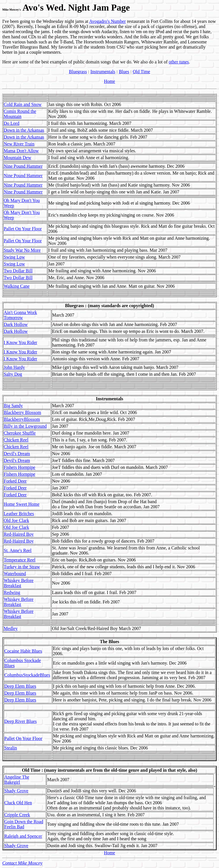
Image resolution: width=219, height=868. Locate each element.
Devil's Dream (17, 454)
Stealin (11, 748)
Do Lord (12, 123)
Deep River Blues (21, 721)
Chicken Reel (16, 440)
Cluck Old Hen (18, 803)
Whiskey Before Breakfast (19, 583)
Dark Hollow (16, 324)
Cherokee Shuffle (20, 433)
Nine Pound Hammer (23, 166)
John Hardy (14, 367)
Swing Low (14, 257)
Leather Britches (19, 514)
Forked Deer (15, 481)
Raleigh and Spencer (23, 836)
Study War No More (22, 250)
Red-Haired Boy (19, 534)
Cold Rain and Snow (23, 104)
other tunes (179, 62)
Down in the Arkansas (24, 130)
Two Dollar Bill (18, 271)
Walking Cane (17, 286)
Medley (11, 628)
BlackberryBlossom (22, 419)
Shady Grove (16, 791)
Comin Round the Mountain (20, 114)
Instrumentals (103, 72)
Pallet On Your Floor (23, 229)
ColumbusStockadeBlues (27, 675)
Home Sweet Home (22, 504)
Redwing (12, 592)
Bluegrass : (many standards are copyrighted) (109, 306)
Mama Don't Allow (21, 151)
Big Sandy (13, 406)
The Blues (109, 642)
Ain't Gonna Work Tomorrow (20, 315)
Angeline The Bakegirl (17, 780)
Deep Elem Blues (20, 686)
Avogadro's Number (108, 21)
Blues (124, 72)
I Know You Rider (20, 342)
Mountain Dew (17, 158)
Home (109, 81)
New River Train (19, 144)
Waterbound (15, 574)
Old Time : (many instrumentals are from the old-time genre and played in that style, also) (110, 770)
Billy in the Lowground (25, 426)
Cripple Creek (17, 815)
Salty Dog (13, 374)
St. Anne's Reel (18, 550)
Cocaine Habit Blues (23, 651)
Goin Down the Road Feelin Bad (24, 824)
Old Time (142, 72)
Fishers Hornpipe (20, 467)
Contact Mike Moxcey (22, 863)
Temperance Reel (20, 560)
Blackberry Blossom (22, 412)
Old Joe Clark (16, 520)
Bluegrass (78, 72)
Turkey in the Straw (22, 567)
